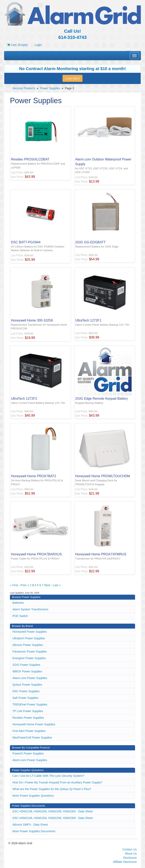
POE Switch (20, 616)
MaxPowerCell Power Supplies (32, 738)
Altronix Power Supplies (28, 645)
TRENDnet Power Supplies (30, 704)
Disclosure (130, 858)
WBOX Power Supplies (27, 671)
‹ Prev (23, 585)
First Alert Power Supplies (29, 731)
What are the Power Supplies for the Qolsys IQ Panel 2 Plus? (52, 789)
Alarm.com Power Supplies (30, 678)
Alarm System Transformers (30, 609)
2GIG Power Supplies (26, 665)
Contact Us (130, 849)
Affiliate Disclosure (125, 862)
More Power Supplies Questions (33, 796)
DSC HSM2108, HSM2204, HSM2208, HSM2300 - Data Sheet (53, 811)
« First (14, 585)
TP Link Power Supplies (28, 711)
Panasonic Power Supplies (30, 652)
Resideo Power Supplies (28, 718)
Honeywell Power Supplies (30, 632)
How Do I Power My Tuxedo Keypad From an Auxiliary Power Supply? (57, 782)
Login (38, 45)
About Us (131, 854)
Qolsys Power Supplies (27, 685)
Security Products (24, 88)
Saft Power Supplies (25, 698)
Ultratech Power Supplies (29, 638)
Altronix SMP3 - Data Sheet (30, 825)
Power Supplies (50, 88)
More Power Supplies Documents (34, 831)
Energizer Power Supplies (29, 658)
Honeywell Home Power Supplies (34, 724)
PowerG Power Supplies (28, 753)
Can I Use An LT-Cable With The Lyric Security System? (48, 776)
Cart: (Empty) (18, 45)
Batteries (18, 603)
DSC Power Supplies (26, 691)
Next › (48, 585)
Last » (57, 585)
